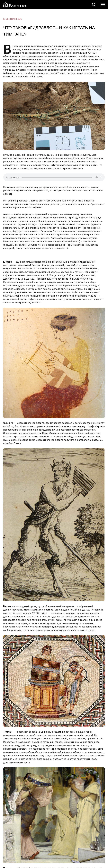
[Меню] (103, 5)
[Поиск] (94, 5)
